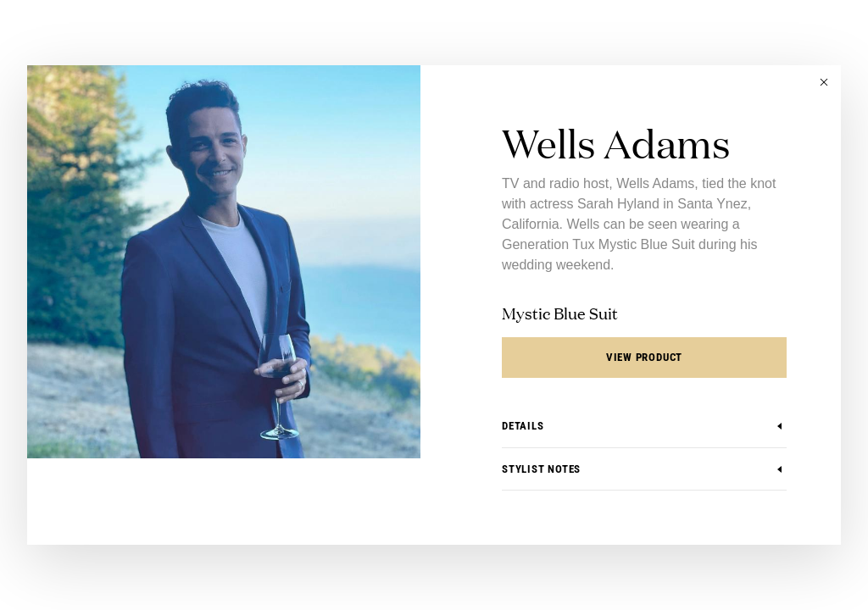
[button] (824, 82)
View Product (644, 357)
